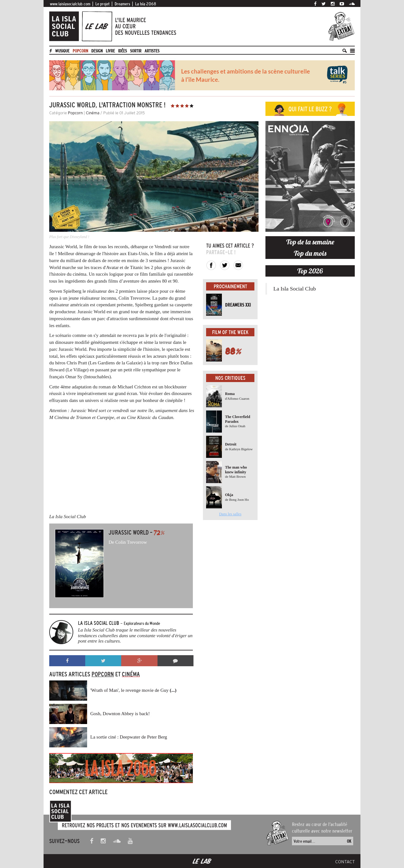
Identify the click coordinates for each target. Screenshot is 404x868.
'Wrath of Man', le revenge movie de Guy (133, 690)
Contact (345, 862)
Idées (122, 51)
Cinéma (93, 113)
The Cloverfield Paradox (238, 419)
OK (349, 841)
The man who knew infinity (236, 470)
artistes (152, 51)
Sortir (136, 51)
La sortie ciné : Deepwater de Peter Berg (129, 737)
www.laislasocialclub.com (70, 4)
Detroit (231, 444)
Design (97, 51)
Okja (229, 495)
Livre (110, 51)
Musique (62, 51)
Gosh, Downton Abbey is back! (120, 714)
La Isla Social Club (295, 289)
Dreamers (122, 4)
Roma (230, 394)
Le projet (102, 4)
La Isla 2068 (146, 4)
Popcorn (80, 51)
